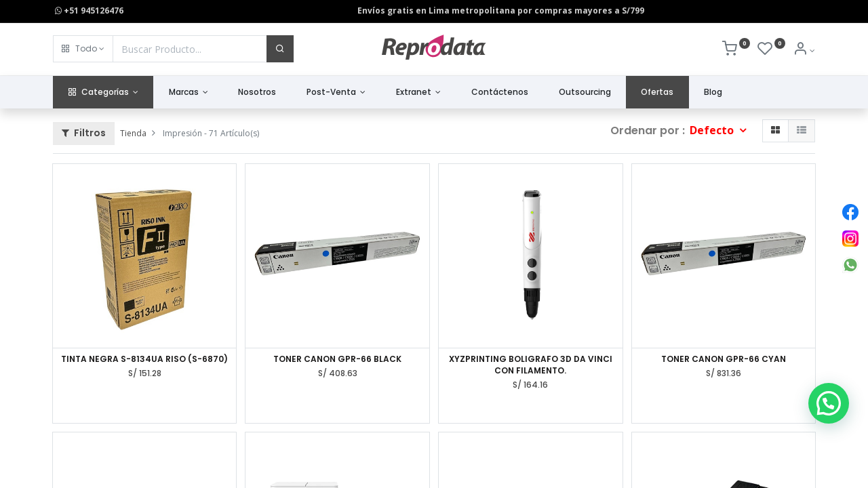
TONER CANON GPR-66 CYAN (724, 359)
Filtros (84, 133)
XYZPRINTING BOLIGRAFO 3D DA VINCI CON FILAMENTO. (531, 365)
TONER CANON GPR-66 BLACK (337, 359)
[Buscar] (280, 49)
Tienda (133, 133)
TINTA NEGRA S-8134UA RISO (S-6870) (144, 359)
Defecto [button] (713, 130)
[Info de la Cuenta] (804, 50)
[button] (83, 49)
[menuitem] (257, 93)
